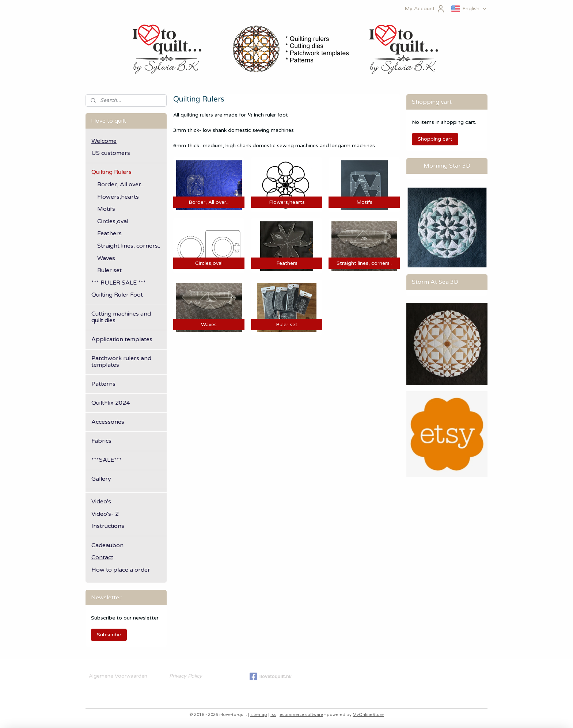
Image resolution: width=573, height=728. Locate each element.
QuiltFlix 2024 (111, 403)
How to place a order (121, 570)
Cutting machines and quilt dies (121, 317)
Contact (102, 557)
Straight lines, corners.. (129, 246)
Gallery (101, 479)
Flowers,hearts (118, 197)
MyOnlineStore (368, 715)
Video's (101, 502)
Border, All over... (121, 184)
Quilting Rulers (111, 172)
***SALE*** (107, 460)
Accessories (108, 422)
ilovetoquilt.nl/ (271, 676)
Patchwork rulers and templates (121, 362)
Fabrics (101, 441)
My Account (425, 9)
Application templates (122, 339)
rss (273, 715)
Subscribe (109, 635)
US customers (111, 153)
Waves (106, 258)
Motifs (106, 209)
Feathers (109, 233)
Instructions (108, 526)
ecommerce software (301, 715)
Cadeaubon (107, 545)
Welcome (104, 141)
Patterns (103, 384)
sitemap (259, 715)
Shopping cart (435, 139)
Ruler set (109, 270)
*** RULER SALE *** (119, 283)
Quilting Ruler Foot (117, 295)
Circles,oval (113, 221)
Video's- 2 (105, 514)
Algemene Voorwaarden (118, 676)
